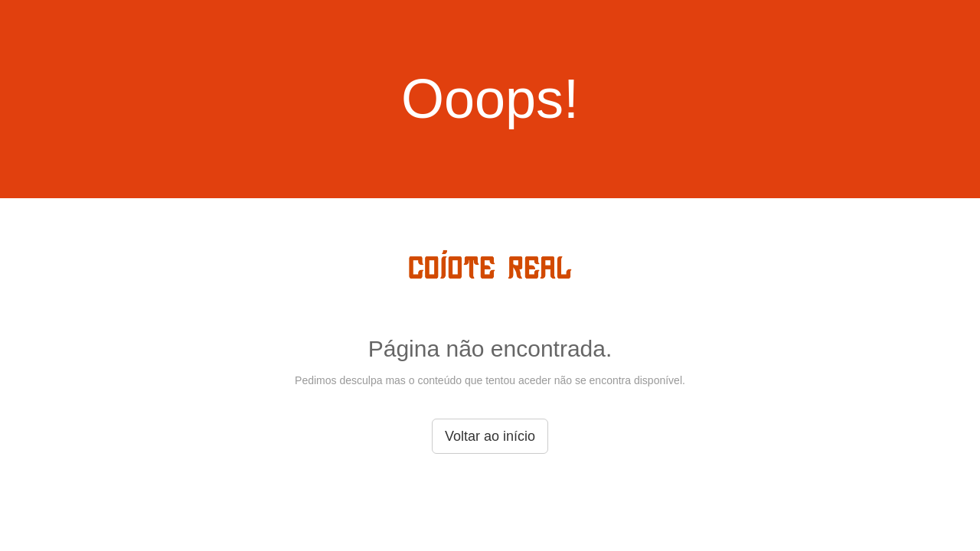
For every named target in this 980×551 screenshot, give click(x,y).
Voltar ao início (490, 436)
